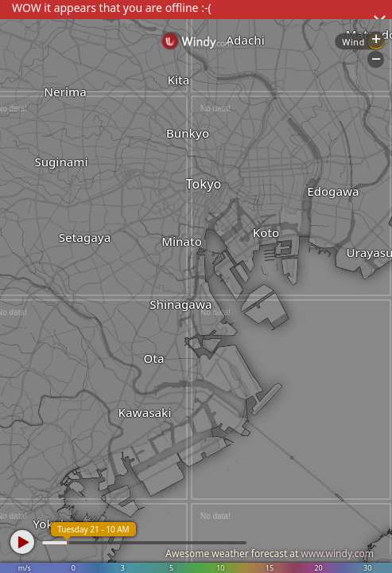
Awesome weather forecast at (270, 554)
